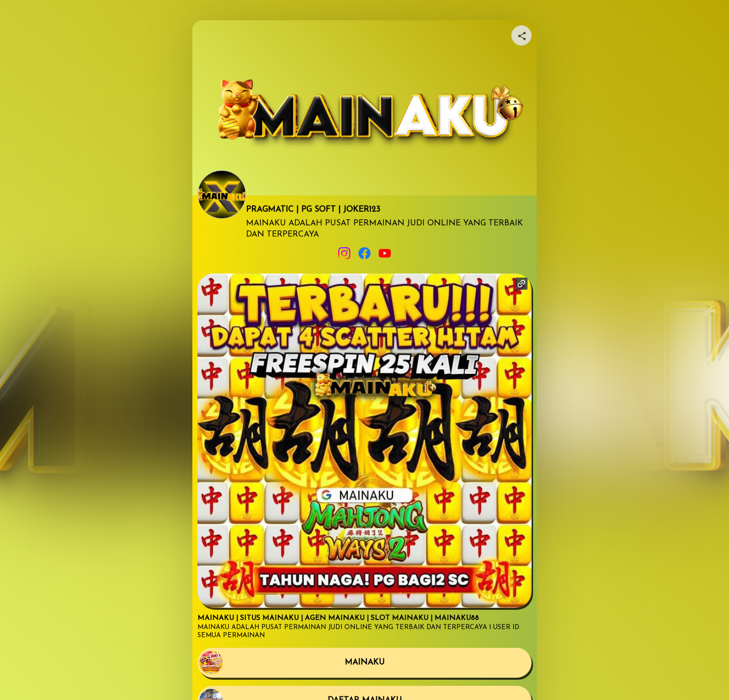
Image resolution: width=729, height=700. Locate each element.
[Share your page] (521, 35)
